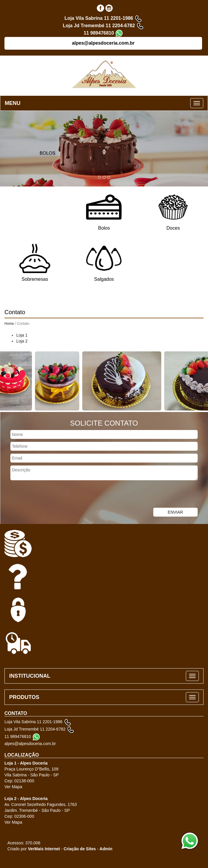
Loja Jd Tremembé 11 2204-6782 (99, 26)
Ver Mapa (13, 787)
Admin (106, 849)
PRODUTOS (24, 697)
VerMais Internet (44, 849)
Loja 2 (22, 341)
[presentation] (45, 495)
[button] (104, 149)
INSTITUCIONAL (30, 676)
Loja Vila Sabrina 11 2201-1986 (99, 18)
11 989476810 (99, 33)
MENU (13, 103)
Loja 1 (22, 335)
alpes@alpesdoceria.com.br (103, 43)
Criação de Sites (80, 849)
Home (9, 324)
